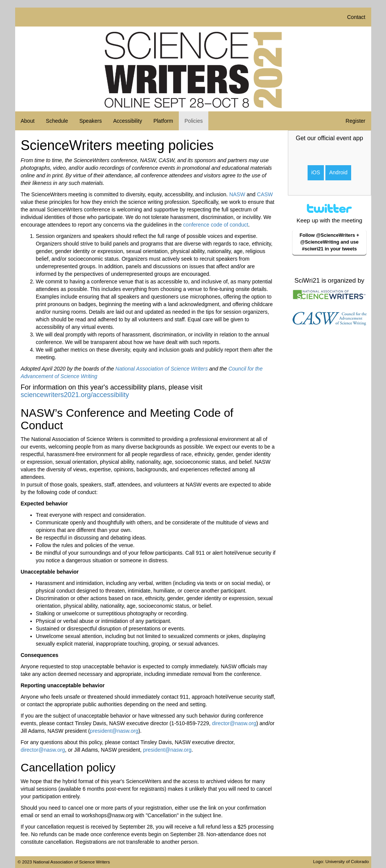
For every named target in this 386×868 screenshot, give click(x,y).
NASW (237, 194)
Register (355, 121)
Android (338, 172)
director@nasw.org (234, 723)
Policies (194, 121)
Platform (163, 121)
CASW (265, 194)
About (28, 121)
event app (350, 138)
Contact (356, 17)
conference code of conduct (216, 225)
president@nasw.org (114, 731)
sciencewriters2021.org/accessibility (75, 395)
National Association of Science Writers (162, 369)
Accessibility (128, 121)
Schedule (57, 121)
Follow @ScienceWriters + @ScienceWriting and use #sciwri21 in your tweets (329, 242)
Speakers (90, 121)
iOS (316, 172)
